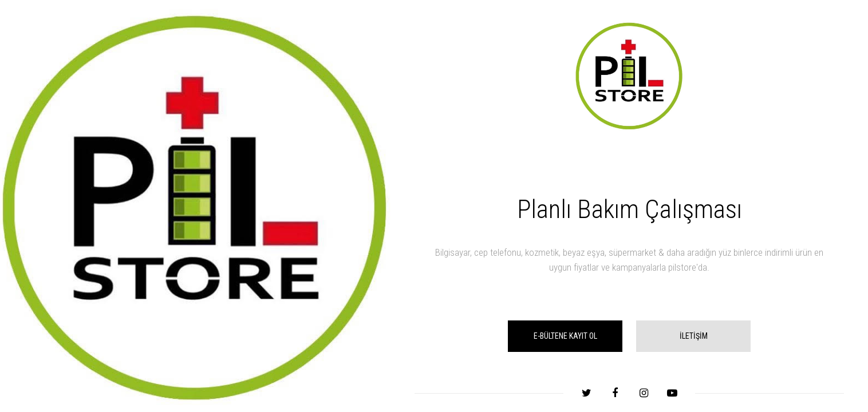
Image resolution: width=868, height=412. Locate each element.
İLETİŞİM (694, 336)
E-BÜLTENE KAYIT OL (565, 336)
